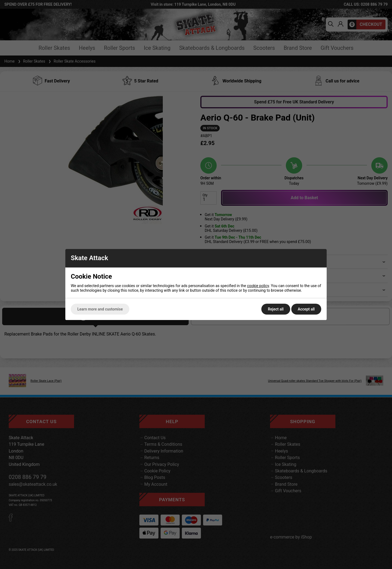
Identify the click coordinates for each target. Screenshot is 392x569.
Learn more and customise (100, 309)
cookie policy (258, 286)
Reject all (276, 309)
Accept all (306, 309)
